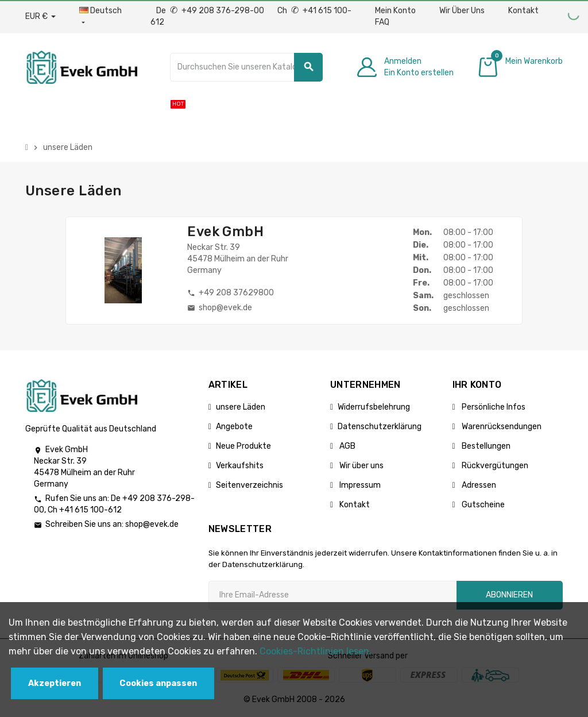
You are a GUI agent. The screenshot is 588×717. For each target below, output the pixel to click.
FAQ (382, 22)
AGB (347, 446)
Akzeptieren (55, 683)
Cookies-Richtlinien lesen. (316, 651)
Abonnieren (509, 595)
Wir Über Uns (462, 11)
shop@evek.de (152, 524)
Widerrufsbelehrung (374, 407)
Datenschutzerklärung (380, 427)
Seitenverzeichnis (249, 485)
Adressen (478, 485)
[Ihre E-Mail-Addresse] (332, 595)
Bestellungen (485, 446)
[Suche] (246, 67)
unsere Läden (241, 407)
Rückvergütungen (494, 466)
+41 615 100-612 (90, 510)
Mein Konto (395, 11)
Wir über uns (361, 466)
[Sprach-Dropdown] (103, 17)
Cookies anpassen (158, 683)
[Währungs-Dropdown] (40, 17)
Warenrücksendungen (501, 427)
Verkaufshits (240, 466)
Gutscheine (482, 505)
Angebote (234, 427)
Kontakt (523, 11)
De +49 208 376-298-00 (211, 11)
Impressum (359, 485)
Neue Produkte (243, 446)
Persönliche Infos (493, 407)
